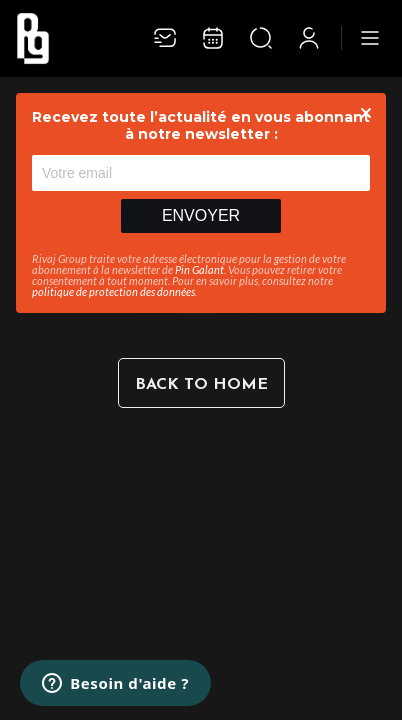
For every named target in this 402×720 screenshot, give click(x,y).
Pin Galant (199, 269)
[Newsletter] (165, 38)
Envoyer (201, 215)
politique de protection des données (113, 291)
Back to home (201, 385)
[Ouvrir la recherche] (261, 38)
